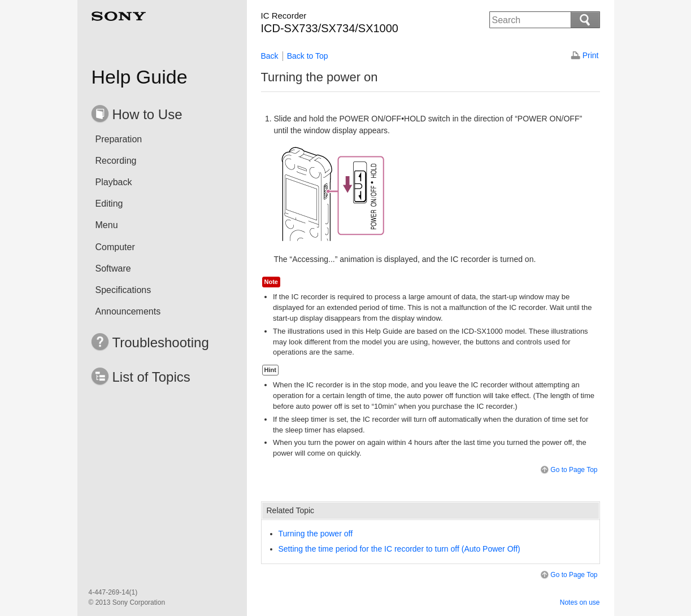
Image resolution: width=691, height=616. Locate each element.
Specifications (123, 290)
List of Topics (151, 377)
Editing (109, 204)
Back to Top (308, 56)
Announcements (128, 311)
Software (113, 268)
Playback (114, 182)
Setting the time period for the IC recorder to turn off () (399, 549)
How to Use (147, 114)
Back (270, 56)
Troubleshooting (161, 342)
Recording (116, 161)
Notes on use (580, 602)
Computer (115, 247)
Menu (107, 225)
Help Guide (140, 77)
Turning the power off (316, 534)
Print (591, 55)
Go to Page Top (568, 470)
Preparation (119, 139)
